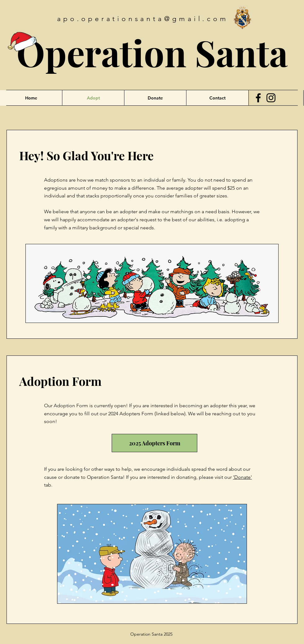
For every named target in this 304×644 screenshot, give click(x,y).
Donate (242, 477)
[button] (217, 98)
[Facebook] (258, 98)
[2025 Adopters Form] (154, 443)
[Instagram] (271, 98)
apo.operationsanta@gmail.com (143, 19)
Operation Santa (152, 52)
